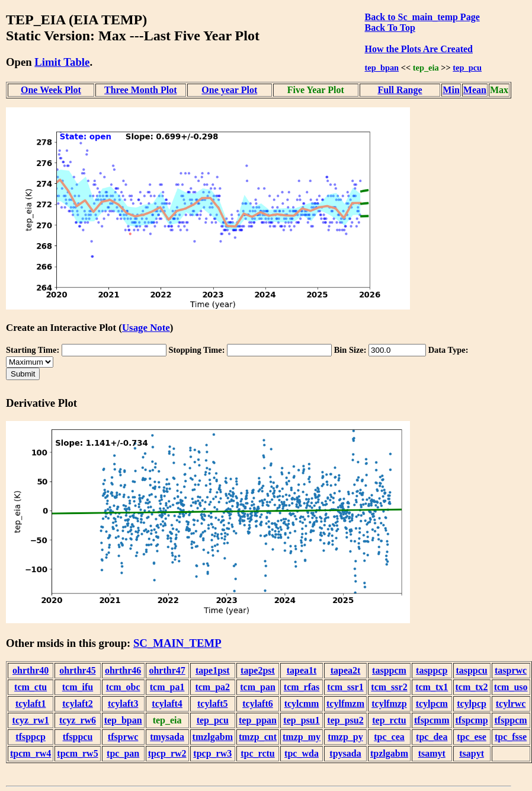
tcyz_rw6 (78, 720)
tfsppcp (31, 737)
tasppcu (471, 670)
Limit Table (62, 62)
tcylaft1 (31, 704)
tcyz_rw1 (31, 720)
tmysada (167, 737)
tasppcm (389, 670)
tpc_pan (123, 753)
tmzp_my (302, 737)
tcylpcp (472, 704)
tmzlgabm (213, 737)
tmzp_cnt (258, 737)
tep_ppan (258, 720)
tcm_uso (511, 687)
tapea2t (346, 670)
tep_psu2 (345, 720)
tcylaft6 (258, 704)
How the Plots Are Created (419, 49)
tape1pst (213, 670)
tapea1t (302, 670)
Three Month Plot (140, 90)
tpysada (345, 753)
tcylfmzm (345, 704)
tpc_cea (389, 737)
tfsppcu (78, 737)
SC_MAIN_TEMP (177, 643)
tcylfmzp (389, 704)
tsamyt (432, 753)
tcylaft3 (123, 704)
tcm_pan (258, 687)
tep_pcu (467, 68)
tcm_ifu (78, 687)
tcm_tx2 (472, 687)
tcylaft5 (213, 704)
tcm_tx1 (432, 687)
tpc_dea (432, 737)
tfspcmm (432, 720)
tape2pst (258, 670)
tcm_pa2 (212, 687)
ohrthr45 (77, 670)
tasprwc (511, 670)
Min (451, 90)
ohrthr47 (167, 670)
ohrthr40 (31, 670)
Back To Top (390, 28)
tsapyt (472, 753)
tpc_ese (472, 737)
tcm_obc (123, 687)
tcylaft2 (78, 704)
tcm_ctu (31, 687)
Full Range (400, 90)
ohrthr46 (123, 670)
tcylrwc (511, 704)
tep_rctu (389, 720)
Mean (475, 90)
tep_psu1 (301, 720)
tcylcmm (302, 704)
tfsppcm (511, 720)
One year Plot (229, 90)
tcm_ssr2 (389, 687)
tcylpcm (432, 704)
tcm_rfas (302, 687)
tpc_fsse (511, 737)
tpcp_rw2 (167, 753)
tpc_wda (302, 753)
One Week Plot (51, 90)
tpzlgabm (389, 753)
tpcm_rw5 (77, 753)
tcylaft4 (167, 704)
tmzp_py (345, 737)
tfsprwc (123, 737)
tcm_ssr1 (345, 687)
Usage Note (146, 328)
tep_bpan (382, 68)
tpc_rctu (257, 753)
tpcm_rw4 (31, 753)
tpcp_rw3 (212, 753)
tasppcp (432, 670)
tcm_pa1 (167, 687)
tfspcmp (472, 720)
